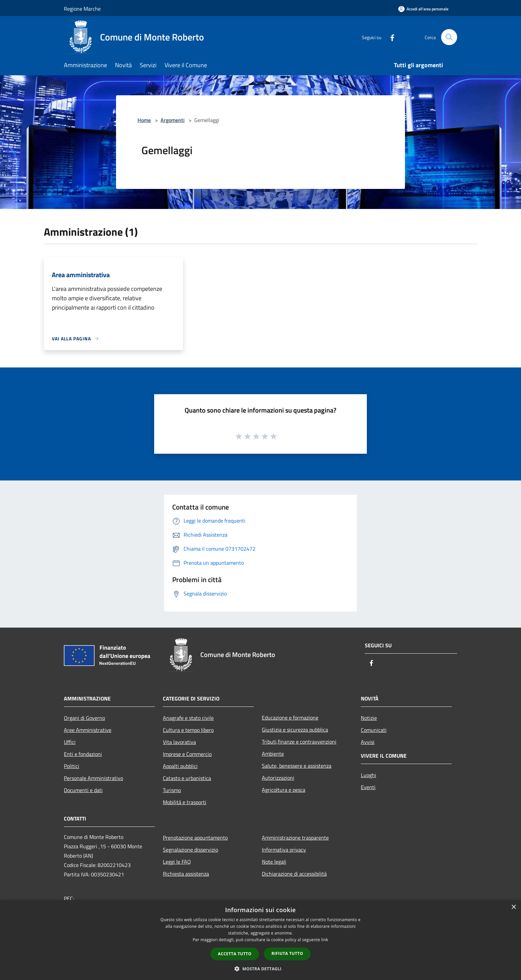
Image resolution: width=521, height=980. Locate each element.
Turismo (172, 790)
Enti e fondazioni (83, 754)
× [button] (513, 907)
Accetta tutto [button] (235, 954)
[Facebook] (390, 37)
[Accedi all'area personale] (423, 9)
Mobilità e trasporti (185, 802)
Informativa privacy (284, 850)
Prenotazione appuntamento (195, 838)
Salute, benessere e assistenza (297, 766)
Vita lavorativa (179, 742)
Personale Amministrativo (93, 778)
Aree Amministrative (88, 730)
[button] (260, 969)
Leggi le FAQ (177, 862)
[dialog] (260, 940)
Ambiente (273, 754)
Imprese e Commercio (187, 754)
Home (144, 120)
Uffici (70, 742)
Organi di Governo (84, 718)
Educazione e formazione (290, 718)
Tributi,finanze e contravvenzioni (299, 742)
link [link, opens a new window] (325, 940)
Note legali (274, 862)
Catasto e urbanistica (187, 778)
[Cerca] (449, 37)
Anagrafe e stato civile (188, 718)
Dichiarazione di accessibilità (294, 874)
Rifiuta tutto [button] (287, 953)
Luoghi (369, 775)
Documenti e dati (83, 790)
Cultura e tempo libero (188, 730)
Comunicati (374, 730)
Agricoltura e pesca (284, 790)
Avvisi (368, 742)
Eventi (368, 787)
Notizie (369, 718)
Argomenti (173, 120)
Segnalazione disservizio (190, 850)
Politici (72, 766)
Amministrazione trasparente (295, 838)
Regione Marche (82, 9)
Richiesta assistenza (186, 874)
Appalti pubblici (180, 766)
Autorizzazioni (278, 778)
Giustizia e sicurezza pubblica (295, 730)
